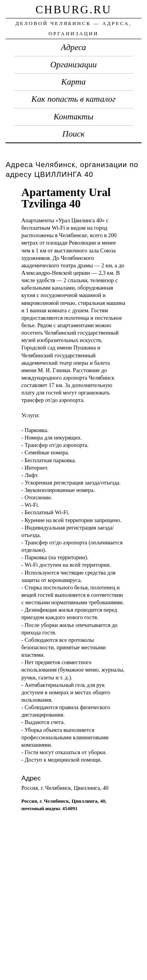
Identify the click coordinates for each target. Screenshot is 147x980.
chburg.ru (73, 9)
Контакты (74, 117)
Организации (73, 65)
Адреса (74, 47)
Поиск (73, 134)
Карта (73, 82)
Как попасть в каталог (73, 99)
